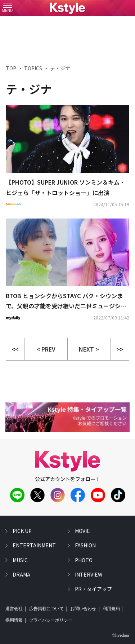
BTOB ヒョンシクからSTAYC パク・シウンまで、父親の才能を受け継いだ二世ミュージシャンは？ (66, 301)
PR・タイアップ (93, 589)
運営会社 (14, 609)
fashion (85, 545)
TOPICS (33, 68)
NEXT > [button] (89, 349)
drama (21, 574)
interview (89, 574)
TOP (11, 68)
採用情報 (14, 620)
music (20, 560)
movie (82, 531)
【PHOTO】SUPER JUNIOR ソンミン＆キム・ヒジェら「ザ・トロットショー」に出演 (66, 187)
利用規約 (111, 609)
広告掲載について (46, 609)
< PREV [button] (46, 349)
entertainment (34, 545)
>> (120, 349)
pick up (22, 531)
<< (15, 349)
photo (84, 560)
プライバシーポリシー (51, 620)
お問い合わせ (83, 609)
